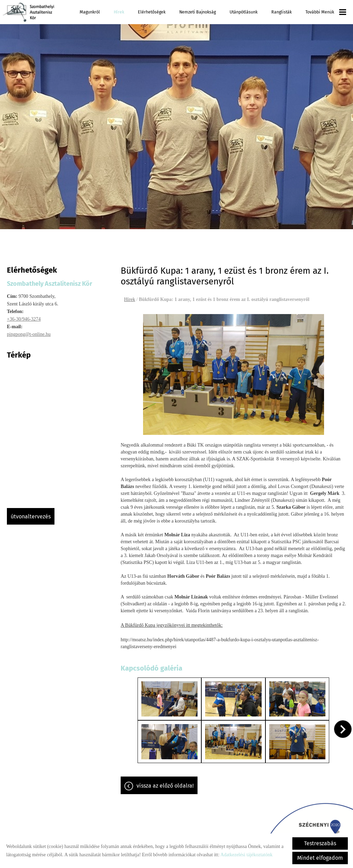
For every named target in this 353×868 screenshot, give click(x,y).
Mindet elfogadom (320, 858)
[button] (343, 729)
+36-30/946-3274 (24, 319)
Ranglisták (281, 12)
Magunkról (90, 12)
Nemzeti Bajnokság (198, 12)
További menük (326, 12)
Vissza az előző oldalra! (165, 786)
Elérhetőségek (152, 12)
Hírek (119, 12)
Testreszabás (320, 843)
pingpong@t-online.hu (29, 334)
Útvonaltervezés (31, 516)
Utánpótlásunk (244, 12)
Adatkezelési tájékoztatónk (246, 855)
